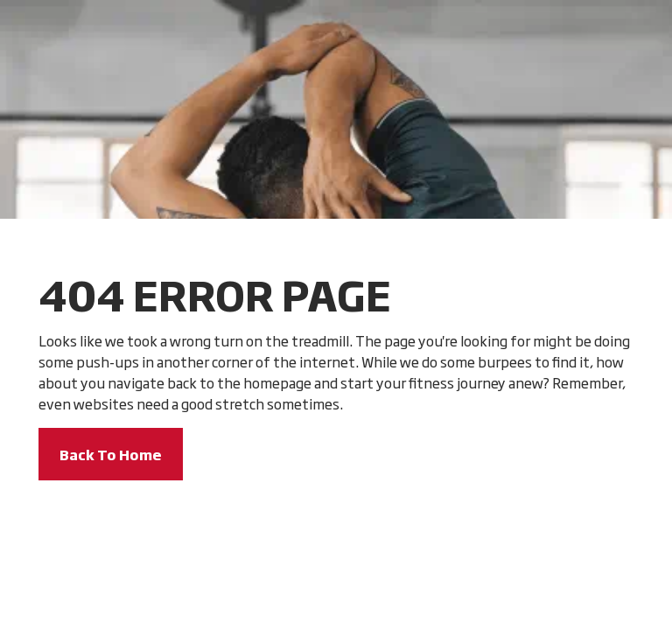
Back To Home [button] (111, 454)
